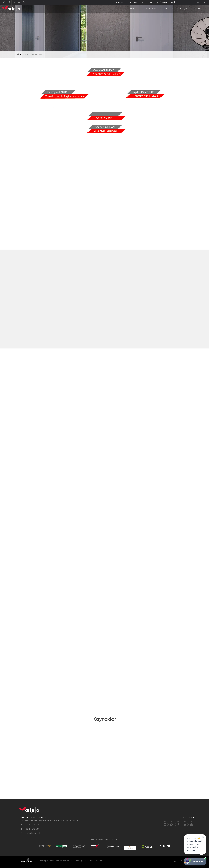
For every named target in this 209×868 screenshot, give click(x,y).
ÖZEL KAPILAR (150, 9)
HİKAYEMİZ (133, 2)
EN (204, 2)
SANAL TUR (199, 9)
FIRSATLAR (168, 9)
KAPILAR (133, 9)
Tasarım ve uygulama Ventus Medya (179, 861)
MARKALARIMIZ (147, 2)
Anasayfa (24, 54)
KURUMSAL (120, 2)
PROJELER (186, 2)
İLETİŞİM (184, 9)
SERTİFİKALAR (162, 2)
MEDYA (196, 2)
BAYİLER (174, 2)
